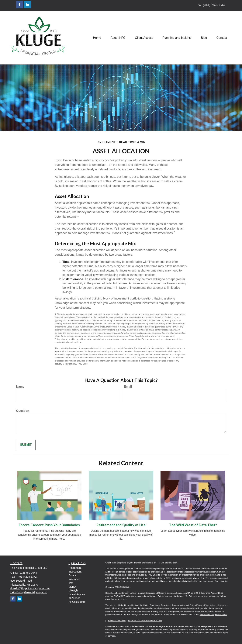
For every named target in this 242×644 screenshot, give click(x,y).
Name (20, 387)
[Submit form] (26, 445)
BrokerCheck (171, 563)
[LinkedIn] (20, 599)
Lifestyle (73, 590)
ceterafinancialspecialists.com (213, 615)
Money (73, 587)
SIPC (123, 596)
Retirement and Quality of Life (121, 525)
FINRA (117, 596)
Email (128, 387)
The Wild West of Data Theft (193, 525)
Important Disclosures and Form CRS (145, 621)
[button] (118, 38)
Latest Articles (77, 594)
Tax (71, 583)
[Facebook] (13, 599)
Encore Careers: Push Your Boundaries (49, 525)
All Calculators (77, 602)
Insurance (74, 579)
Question (23, 411)
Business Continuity (117, 621)
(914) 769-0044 (212, 5)
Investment (75, 572)
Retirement (75, 568)
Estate (72, 575)
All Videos (74, 598)
